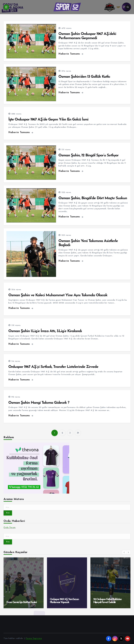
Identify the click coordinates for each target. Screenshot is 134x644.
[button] (124, 552)
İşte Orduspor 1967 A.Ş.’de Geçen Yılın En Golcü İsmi (48, 120)
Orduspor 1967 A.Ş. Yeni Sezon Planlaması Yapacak (64, 601)
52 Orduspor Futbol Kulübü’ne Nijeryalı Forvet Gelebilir (107, 601)
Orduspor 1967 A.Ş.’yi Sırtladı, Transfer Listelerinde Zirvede (53, 367)
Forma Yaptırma (34, 638)
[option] (24, 583)
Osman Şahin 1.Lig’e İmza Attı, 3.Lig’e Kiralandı (45, 331)
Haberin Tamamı (71, 54)
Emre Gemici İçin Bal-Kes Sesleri (21, 602)
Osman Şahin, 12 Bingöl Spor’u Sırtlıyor (88, 155)
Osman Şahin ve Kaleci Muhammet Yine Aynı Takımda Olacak (58, 295)
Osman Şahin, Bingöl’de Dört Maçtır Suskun (93, 198)
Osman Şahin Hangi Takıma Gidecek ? (39, 403)
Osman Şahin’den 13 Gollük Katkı (84, 77)
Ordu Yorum (10, 528)
